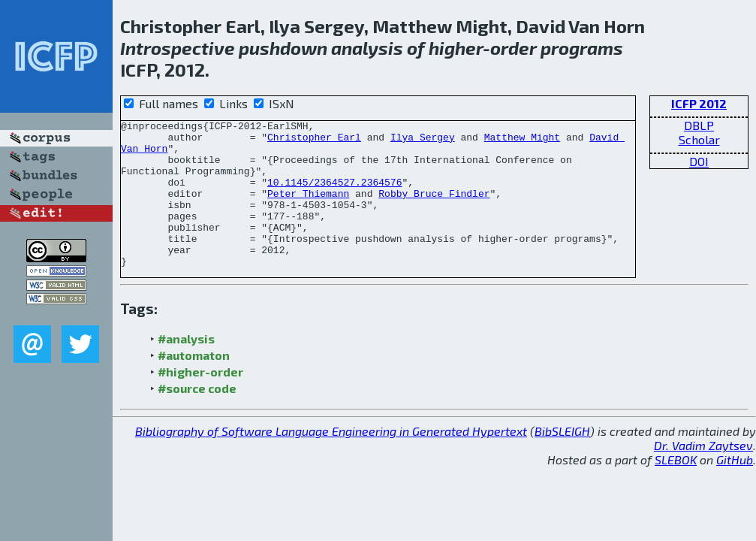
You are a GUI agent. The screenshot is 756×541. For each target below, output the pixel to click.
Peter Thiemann (308, 209)
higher (456, 48)
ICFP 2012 (699, 103)
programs (582, 48)
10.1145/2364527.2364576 (334, 195)
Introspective (178, 48)
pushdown (283, 48)
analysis (367, 48)
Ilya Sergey (423, 141)
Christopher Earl (314, 141)
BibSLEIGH (562, 460)
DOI (699, 161)
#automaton (194, 384)
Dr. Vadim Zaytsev (703, 475)
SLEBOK (676, 489)
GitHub (735, 489)
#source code (197, 417)
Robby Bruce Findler (434, 209)
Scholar (699, 139)
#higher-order (200, 401)
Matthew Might (522, 141)
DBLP (699, 125)
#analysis (186, 368)
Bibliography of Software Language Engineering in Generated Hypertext (331, 460)
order (514, 48)
